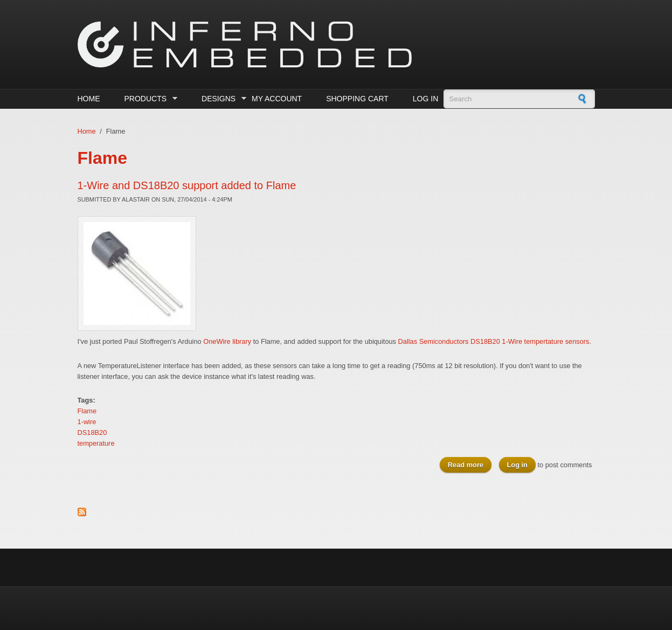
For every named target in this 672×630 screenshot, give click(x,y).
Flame (87, 411)
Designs (221, 99)
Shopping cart (357, 99)
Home (89, 99)
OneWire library (227, 341)
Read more (470, 464)
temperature (96, 443)
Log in (425, 99)
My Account (277, 99)
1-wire (87, 422)
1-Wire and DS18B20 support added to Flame (187, 185)
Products (148, 99)
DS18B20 (92, 432)
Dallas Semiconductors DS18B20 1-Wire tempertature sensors (494, 341)
